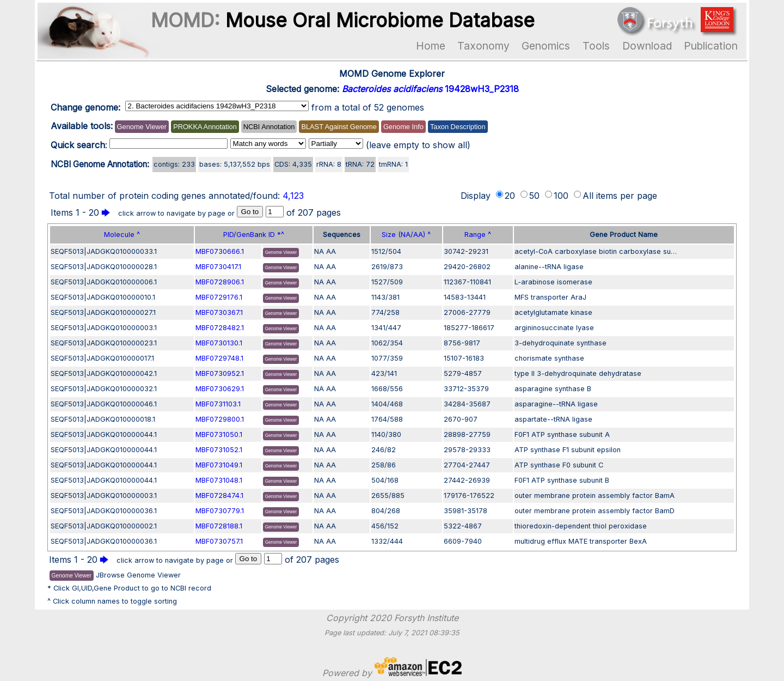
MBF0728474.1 (219, 495)
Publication (711, 46)
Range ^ (478, 235)
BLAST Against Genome (339, 127)
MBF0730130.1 (219, 343)
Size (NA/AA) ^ (406, 235)
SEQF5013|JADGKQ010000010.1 (103, 297)
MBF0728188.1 (219, 526)
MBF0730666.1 (220, 251)
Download (647, 46)
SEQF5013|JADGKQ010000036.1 (104, 511)
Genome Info (403, 127)
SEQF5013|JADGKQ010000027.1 (103, 312)
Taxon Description (458, 127)
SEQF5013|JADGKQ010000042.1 (104, 373)
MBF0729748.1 (219, 358)
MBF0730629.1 (220, 389)
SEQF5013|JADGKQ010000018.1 (103, 419)
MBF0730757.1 (219, 541)
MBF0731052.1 (219, 450)
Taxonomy (483, 46)
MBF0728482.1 (220, 328)
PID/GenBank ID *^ (254, 235)
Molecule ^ (122, 235)
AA (331, 251)
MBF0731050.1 (219, 434)
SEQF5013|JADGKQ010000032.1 (104, 389)
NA (319, 251)
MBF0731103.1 (218, 404)
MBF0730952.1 (220, 373)
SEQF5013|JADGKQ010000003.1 (104, 328)
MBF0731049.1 (219, 465)
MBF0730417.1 (218, 267)
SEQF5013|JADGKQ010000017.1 (102, 358)
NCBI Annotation (269, 127)
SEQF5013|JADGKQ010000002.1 (104, 526)
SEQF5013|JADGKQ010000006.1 (104, 282)
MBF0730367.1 (219, 312)
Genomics (546, 46)
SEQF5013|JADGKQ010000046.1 (104, 404)
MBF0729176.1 (219, 297)
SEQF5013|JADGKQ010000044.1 (104, 434)
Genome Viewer (142, 127)
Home (431, 46)
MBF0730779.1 (220, 511)
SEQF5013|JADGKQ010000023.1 (104, 343)
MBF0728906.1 (220, 282)
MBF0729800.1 (220, 419)
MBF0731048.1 (219, 480)
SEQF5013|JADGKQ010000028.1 (104, 267)
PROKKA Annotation (205, 127)
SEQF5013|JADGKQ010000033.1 (104, 251)
